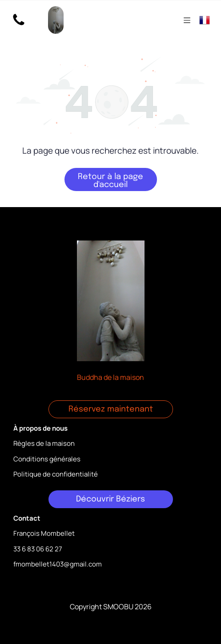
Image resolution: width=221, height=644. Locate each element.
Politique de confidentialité (56, 474)
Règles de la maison (44, 443)
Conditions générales (47, 459)
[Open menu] (187, 20)
